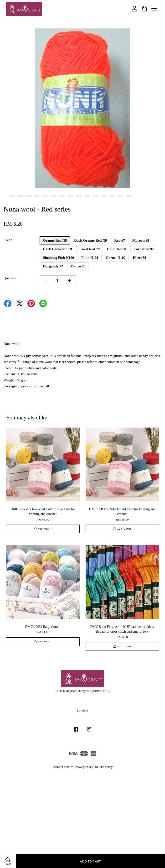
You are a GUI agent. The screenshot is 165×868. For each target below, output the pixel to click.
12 (104, 196)
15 (129, 196)
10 (87, 196)
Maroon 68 (141, 240)
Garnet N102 (116, 258)
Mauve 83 (78, 266)
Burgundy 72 (53, 266)
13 (112, 196)
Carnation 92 (144, 249)
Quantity (10, 278)
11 (95, 196)
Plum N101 (90, 258)
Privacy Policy (84, 767)
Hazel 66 (139, 258)
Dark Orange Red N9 (90, 240)
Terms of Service (63, 767)
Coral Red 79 (90, 249)
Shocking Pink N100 (58, 258)
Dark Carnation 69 (57, 249)
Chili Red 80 (117, 249)
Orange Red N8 (55, 240)
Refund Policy (104, 767)
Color (8, 240)
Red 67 (120, 240)
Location (82, 711)
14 (121, 196)
